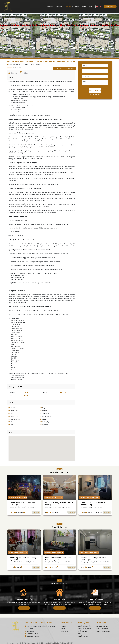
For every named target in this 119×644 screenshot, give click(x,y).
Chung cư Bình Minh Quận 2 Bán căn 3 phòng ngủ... (58, 559)
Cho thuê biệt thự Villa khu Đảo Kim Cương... (59, 504)
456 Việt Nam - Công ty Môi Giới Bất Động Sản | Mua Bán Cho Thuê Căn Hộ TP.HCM (47, 643)
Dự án (77, 7)
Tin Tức (84, 7)
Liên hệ (92, 7)
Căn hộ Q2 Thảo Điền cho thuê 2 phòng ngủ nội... (94, 504)
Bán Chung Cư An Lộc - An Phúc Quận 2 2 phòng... (93, 559)
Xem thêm (36, 512)
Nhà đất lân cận (59, 527)
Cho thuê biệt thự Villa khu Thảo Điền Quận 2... (22, 504)
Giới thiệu (60, 7)
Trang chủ (50, 7)
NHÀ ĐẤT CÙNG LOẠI (60, 472)
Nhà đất (68, 7)
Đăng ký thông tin (95, 91)
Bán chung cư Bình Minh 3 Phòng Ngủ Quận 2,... (23, 559)
